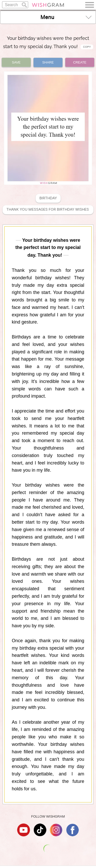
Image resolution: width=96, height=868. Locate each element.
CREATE (80, 62)
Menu (66, 17)
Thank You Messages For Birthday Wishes (48, 209)
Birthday (48, 198)
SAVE (16, 62)
